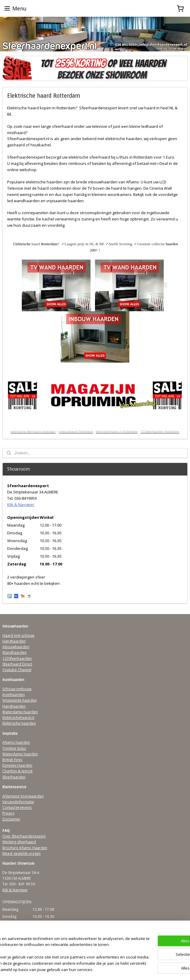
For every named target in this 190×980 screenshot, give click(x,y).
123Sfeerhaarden (17, 658)
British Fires (12, 760)
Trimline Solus (14, 748)
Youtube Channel (17, 670)
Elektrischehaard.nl (18, 718)
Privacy (8, 813)
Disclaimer (11, 819)
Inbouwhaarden (16, 647)
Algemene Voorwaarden (23, 796)
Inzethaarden (14, 695)
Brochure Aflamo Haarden (25, 848)
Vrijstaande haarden (20, 700)
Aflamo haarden (16, 742)
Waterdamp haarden (20, 712)
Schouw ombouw (17, 689)
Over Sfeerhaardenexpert (24, 836)
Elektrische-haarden (19, 723)
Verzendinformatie (18, 802)
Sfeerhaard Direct (17, 664)
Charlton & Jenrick (17, 771)
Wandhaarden (14, 652)
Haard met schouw (18, 635)
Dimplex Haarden (17, 765)
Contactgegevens (17, 808)
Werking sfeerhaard (19, 842)
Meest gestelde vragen (22, 854)
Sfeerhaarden (14, 777)
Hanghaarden (14, 641)
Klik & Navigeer (21, 504)
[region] (56, 942)
